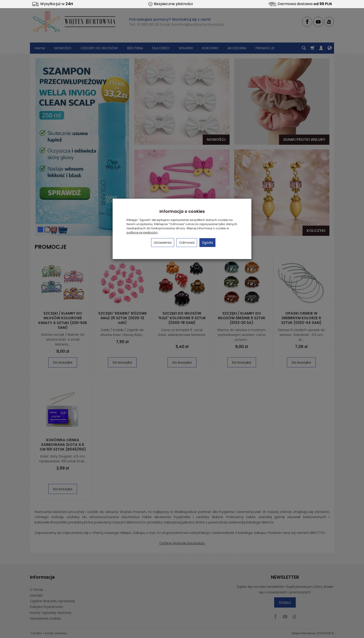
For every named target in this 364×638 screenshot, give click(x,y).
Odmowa (187, 243)
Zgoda (207, 243)
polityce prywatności (142, 232)
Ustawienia (163, 243)
